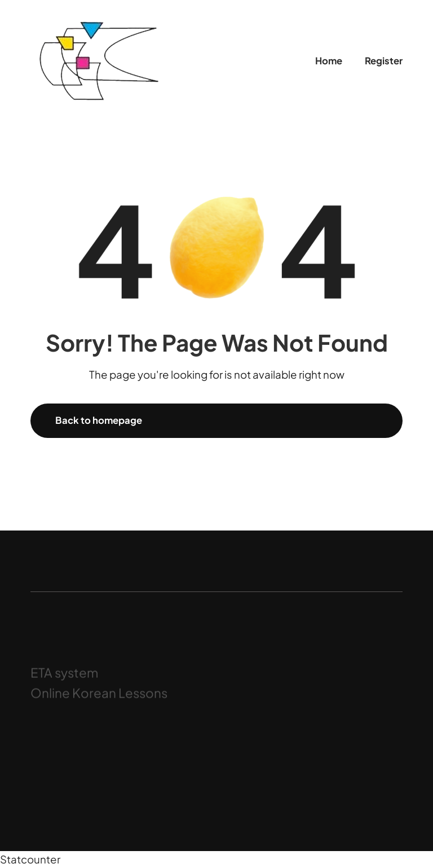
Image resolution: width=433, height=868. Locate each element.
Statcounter (30, 859)
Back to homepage (99, 420)
